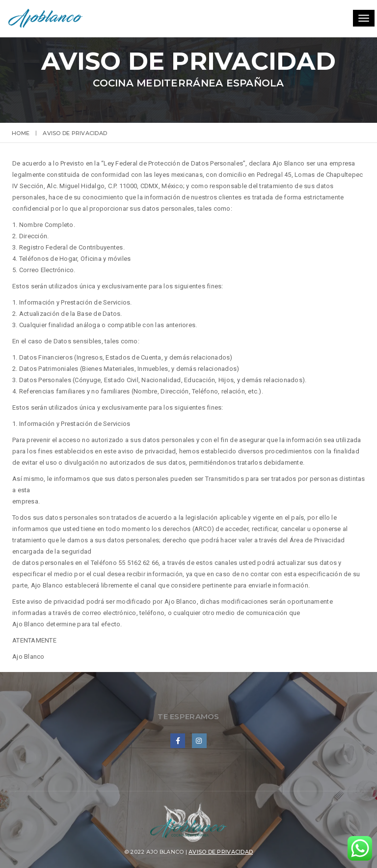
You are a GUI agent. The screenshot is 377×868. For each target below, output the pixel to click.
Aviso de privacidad (221, 852)
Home (21, 133)
